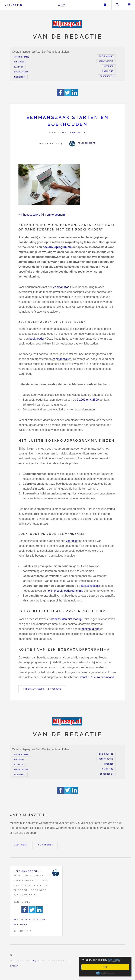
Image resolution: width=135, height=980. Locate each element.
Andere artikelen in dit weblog (42, 689)
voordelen (72, 541)
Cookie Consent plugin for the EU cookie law (105, 973)
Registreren (45, 845)
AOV (62, 5)
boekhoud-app (90, 629)
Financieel (20, 62)
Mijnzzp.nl (15, 5)
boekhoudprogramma (57, 247)
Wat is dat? (116, 960)
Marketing (108, 71)
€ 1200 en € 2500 (88, 400)
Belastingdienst (91, 586)
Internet (109, 66)
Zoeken (117, 5)
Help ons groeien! (27, 871)
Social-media (21, 72)
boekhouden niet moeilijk (67, 619)
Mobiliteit (20, 77)
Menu (129, 5)
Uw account (105, 5)
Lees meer (21, 845)
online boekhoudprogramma (66, 591)
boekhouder (37, 339)
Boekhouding (106, 56)
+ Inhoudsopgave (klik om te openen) (42, 215)
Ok (105, 967)
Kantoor (19, 67)
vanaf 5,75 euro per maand (97, 677)
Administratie (22, 57)
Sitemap (14, 966)
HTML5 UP (35, 961)
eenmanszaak (62, 287)
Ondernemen (107, 76)
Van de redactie (74, 133)
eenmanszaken (62, 359)
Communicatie (106, 61)
